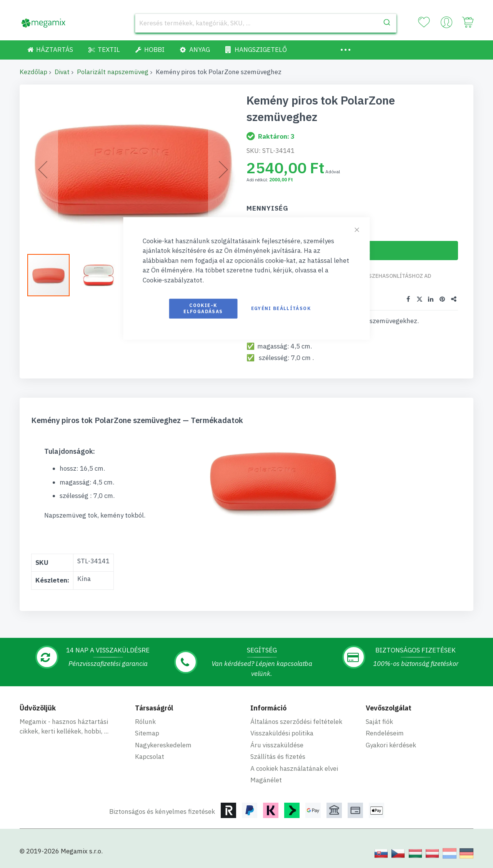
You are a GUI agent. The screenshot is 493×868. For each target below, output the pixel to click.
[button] (52, 275)
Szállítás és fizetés (278, 756)
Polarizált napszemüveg (113, 72)
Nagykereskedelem (163, 745)
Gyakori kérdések (391, 745)
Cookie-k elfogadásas (203, 308)
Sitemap (147, 733)
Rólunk (145, 721)
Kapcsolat (150, 756)
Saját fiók (379, 721)
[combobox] (266, 23)
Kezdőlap (33, 72)
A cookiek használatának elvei (294, 768)
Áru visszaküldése (277, 745)
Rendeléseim (385, 733)
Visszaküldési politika (282, 733)
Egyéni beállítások (281, 308)
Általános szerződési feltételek (296, 721)
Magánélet (266, 780)
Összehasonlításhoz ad (396, 276)
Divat (62, 72)
